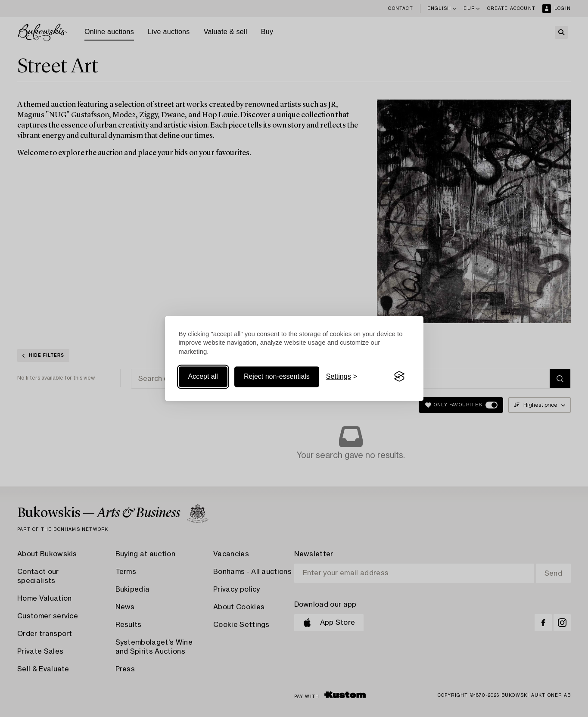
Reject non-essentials (277, 376)
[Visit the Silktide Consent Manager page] (399, 377)
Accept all (203, 376)
